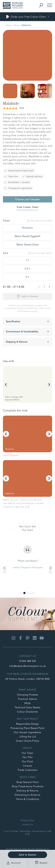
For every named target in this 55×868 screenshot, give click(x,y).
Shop (17, 25)
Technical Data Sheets (27, 708)
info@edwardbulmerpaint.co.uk (27, 666)
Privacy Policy (27, 820)
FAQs (27, 703)
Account (14, 863)
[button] (10, 91)
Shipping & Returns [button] (17, 342)
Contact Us (27, 825)
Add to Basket (30, 297)
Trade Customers (27, 770)
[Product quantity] (44, 287)
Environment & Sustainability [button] (22, 332)
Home (9, 25)
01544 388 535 (28, 661)
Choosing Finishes (27, 695)
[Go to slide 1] (21, 593)
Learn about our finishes (40, 221)
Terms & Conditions (27, 799)
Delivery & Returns (27, 791)
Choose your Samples (27, 199)
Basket (41, 863)
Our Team (27, 753)
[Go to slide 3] (27, 593)
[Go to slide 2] (24, 593)
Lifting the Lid (28, 737)
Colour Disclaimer (27, 712)
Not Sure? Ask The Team (28, 528)
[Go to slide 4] (31, 593)
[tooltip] (27, 228)
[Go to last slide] (6, 385)
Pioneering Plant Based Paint (27, 728)
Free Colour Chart (28, 207)
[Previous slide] (5, 570)
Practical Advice (27, 699)
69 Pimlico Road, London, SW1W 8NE (28, 679)
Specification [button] (13, 322)
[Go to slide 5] (34, 593)
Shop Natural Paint (27, 782)
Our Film (27, 757)
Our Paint (27, 762)
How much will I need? (40, 253)
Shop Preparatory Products (28, 787)
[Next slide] (49, 385)
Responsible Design (27, 724)
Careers (28, 766)
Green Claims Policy (28, 741)
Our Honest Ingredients (27, 733)
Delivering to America (27, 795)
